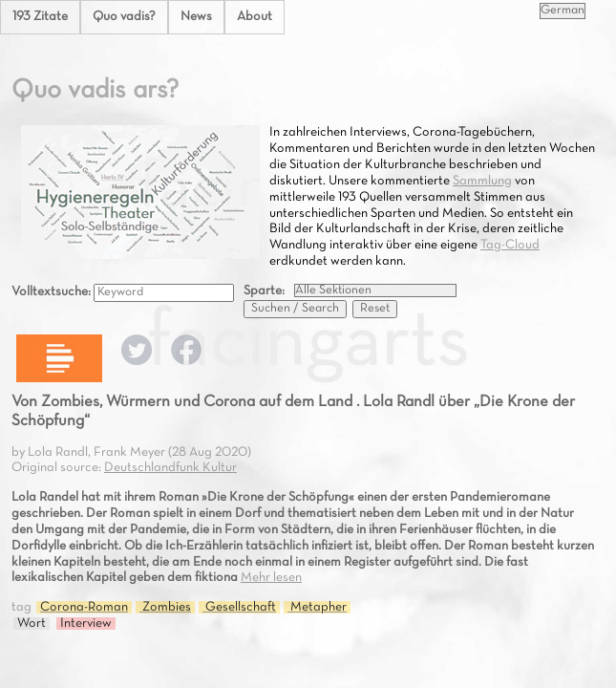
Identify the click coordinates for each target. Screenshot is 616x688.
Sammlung (482, 181)
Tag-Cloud (510, 245)
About (255, 17)
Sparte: (264, 291)
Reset (375, 309)
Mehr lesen (271, 578)
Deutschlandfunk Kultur (170, 468)
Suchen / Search (295, 309)
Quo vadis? (124, 17)
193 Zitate (40, 17)
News (196, 17)
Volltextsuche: (53, 292)
